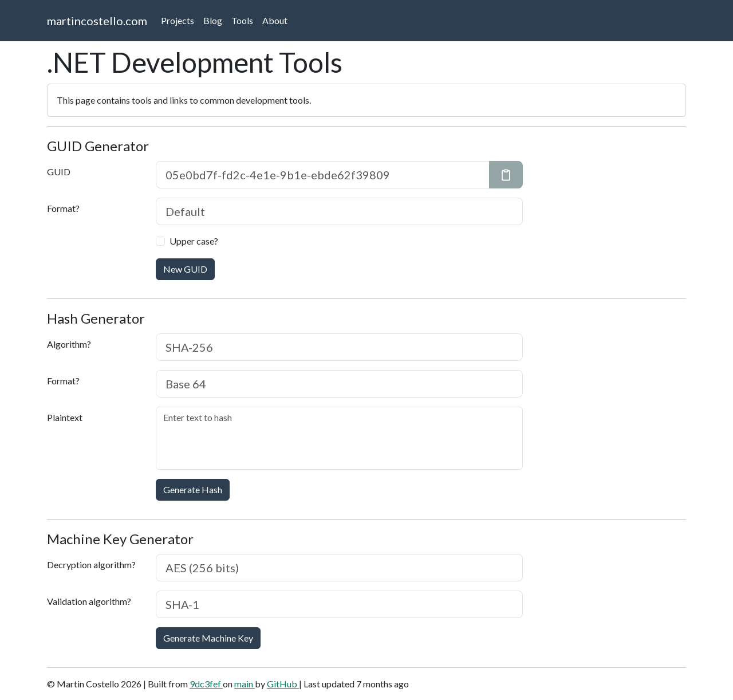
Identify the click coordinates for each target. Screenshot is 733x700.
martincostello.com (97, 21)
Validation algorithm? (89, 601)
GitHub (283, 684)
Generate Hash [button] (193, 489)
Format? (63, 208)
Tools (242, 20)
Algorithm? (69, 344)
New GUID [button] (185, 269)
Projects (178, 20)
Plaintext (65, 417)
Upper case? (194, 241)
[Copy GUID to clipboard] (506, 175)
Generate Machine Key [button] (208, 638)
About (275, 20)
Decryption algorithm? (91, 565)
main (245, 684)
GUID (59, 172)
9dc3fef (206, 684)
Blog (213, 20)
